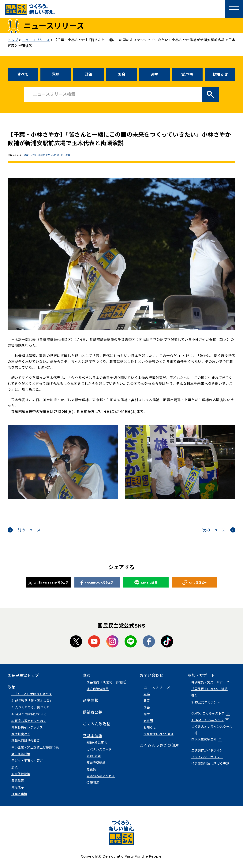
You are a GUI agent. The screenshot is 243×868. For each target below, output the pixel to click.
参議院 (120, 682)
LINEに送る (146, 582)
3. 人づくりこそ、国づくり (30, 707)
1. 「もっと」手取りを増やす (32, 694)
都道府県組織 (96, 763)
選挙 (154, 74)
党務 (56, 74)
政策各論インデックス (27, 727)
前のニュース (29, 530)
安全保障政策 (21, 774)
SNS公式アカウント (206, 702)
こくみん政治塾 (97, 724)
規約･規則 (94, 756)
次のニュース (214, 530)
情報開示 (93, 783)
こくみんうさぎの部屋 (159, 745)
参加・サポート (201, 675)
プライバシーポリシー (207, 757)
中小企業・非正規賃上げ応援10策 (35, 747)
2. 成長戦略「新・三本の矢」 (32, 701)
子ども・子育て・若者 (27, 761)
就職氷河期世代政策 (26, 741)
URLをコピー (195, 582)
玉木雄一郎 (61, 155)
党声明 (187, 74)
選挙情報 (91, 700)
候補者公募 (93, 712)
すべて (23, 74)
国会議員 (93, 682)
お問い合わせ (151, 675)
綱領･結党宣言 (97, 743)
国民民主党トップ (23, 675)
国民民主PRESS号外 (159, 734)
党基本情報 (93, 736)
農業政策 (18, 781)
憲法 (15, 767)
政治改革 (18, 787)
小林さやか (46, 155)
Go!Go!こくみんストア (208, 713)
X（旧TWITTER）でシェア (48, 583)
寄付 (194, 696)
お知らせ (220, 74)
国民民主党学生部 (204, 739)
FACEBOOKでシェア (97, 583)
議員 (87, 675)
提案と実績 (19, 794)
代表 (35, 155)
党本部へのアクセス (101, 776)
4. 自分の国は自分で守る (29, 714)
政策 (89, 74)
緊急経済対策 (21, 754)
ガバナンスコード (99, 749)
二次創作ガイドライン (207, 750)
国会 (121, 74)
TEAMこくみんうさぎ (207, 720)
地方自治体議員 (98, 689)
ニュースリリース (155, 687)
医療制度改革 (21, 734)
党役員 (91, 769)
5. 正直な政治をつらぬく (29, 721)
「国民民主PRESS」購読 (209, 689)
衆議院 (107, 682)
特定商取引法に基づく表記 (210, 764)
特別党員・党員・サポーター (212, 682)
